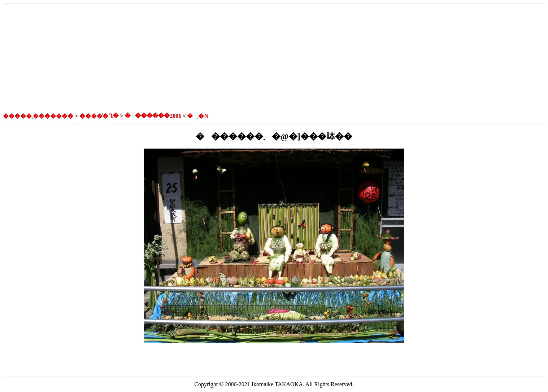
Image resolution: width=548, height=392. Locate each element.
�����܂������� (38, 116)
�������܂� (161, 116)
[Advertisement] (274, 58)
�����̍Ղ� (99, 116)
